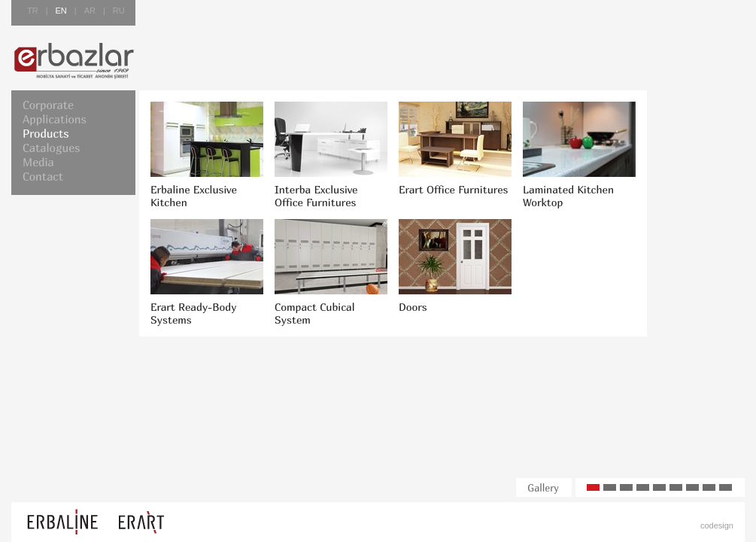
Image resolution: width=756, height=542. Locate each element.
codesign (717, 525)
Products (46, 133)
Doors (413, 307)
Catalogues (51, 148)
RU (119, 11)
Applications (55, 119)
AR (90, 11)
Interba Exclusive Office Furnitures (316, 196)
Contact (43, 176)
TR (33, 11)
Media (38, 162)
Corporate (48, 105)
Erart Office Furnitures (453, 189)
